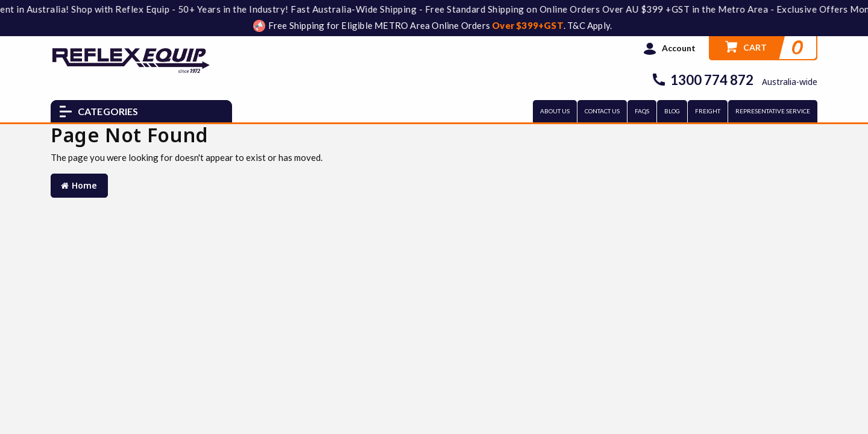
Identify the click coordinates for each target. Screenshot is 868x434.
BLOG (672, 111)
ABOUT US (555, 111)
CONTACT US (602, 111)
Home (79, 185)
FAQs (642, 111)
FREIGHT (708, 111)
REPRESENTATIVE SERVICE (773, 111)
